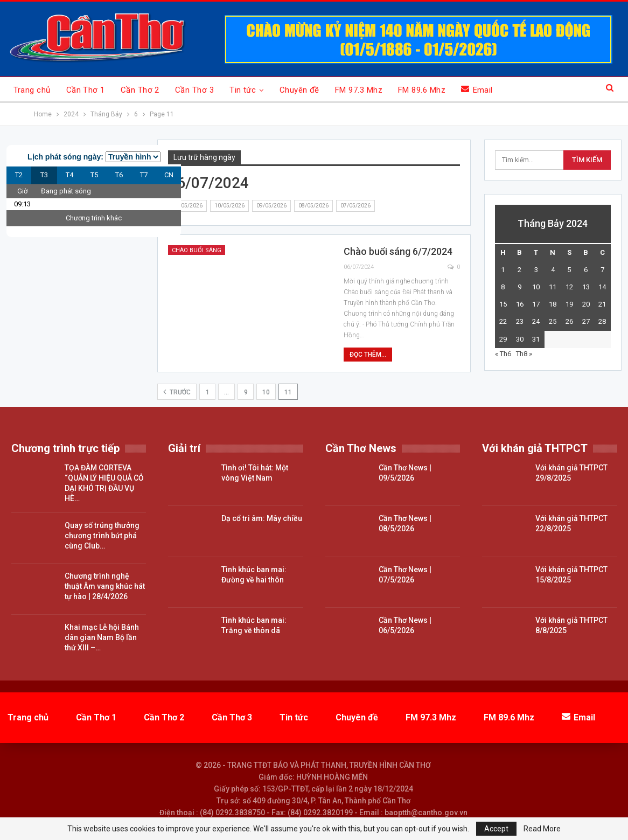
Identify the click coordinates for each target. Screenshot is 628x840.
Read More (542, 829)
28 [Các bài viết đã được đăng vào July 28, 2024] (602, 321)
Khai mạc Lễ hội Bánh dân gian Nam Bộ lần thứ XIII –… (102, 637)
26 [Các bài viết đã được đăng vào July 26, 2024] (569, 321)
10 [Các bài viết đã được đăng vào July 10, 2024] (536, 287)
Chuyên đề (299, 90)
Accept (496, 829)
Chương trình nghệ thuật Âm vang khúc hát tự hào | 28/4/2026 (105, 586)
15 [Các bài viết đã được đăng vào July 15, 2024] (503, 304)
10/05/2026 (229, 206)
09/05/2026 (271, 206)
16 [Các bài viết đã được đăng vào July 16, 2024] (520, 304)
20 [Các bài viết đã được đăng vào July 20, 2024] (586, 304)
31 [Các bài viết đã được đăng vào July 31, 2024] (536, 339)
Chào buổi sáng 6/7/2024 (398, 251)
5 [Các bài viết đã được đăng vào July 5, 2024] (569, 270)
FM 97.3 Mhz (359, 90)
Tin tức (243, 90)
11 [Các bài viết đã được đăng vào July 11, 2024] (553, 287)
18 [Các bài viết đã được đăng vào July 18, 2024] (553, 304)
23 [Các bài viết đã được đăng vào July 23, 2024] (520, 321)
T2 (19, 175)
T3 (44, 175)
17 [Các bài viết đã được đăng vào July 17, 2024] (536, 304)
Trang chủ (32, 90)
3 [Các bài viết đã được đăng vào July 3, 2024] (536, 270)
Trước (177, 392)
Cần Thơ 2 (140, 90)
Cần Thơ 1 (86, 90)
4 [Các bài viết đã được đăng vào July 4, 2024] (553, 270)
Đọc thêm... (368, 355)
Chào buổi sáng (197, 250)
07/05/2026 (355, 206)
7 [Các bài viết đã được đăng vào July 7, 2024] (602, 270)
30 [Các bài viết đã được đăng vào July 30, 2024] (520, 339)
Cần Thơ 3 (194, 90)
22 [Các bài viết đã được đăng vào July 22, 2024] (503, 321)
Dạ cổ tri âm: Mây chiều (262, 518)
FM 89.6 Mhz (422, 90)
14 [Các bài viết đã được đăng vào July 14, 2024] (602, 287)
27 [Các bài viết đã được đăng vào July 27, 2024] (586, 321)
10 (266, 392)
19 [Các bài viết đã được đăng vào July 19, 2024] (569, 304)
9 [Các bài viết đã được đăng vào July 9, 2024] (519, 287)
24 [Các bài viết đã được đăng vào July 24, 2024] (536, 321)
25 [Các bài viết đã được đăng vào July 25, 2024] (553, 321)
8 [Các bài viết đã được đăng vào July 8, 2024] (503, 287)
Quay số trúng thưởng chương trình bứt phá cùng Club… (102, 536)
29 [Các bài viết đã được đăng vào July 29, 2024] (503, 339)
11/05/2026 (187, 206)
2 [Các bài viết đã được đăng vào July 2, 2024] (519, 270)
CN (169, 175)
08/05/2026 (313, 206)
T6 (119, 175)
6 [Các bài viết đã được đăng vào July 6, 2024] (586, 270)
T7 (144, 175)
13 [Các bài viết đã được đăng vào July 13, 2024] (586, 287)
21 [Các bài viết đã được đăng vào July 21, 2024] (602, 304)
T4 (69, 175)
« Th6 (503, 354)
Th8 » (524, 354)
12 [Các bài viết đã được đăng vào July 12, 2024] (569, 287)
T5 (94, 175)
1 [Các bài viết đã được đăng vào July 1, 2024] (503, 270)
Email (477, 90)
